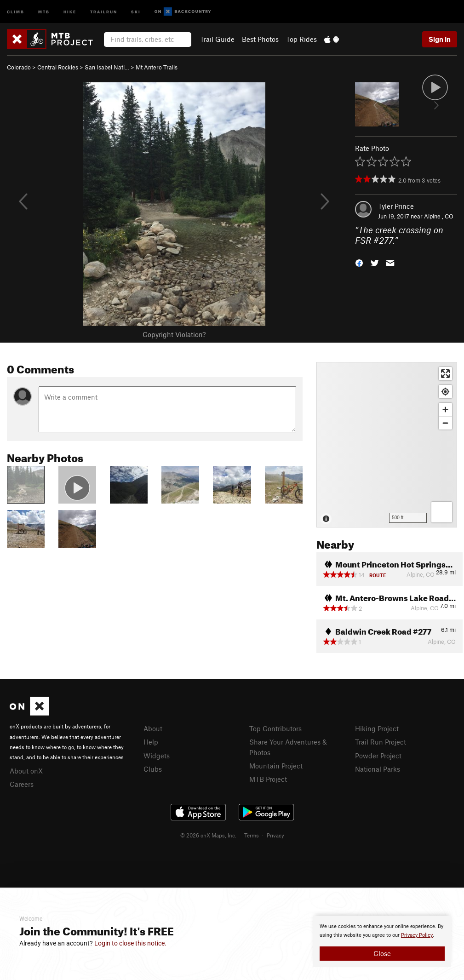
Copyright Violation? (174, 334)
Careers (22, 784)
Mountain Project (276, 766)
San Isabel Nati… (107, 67)
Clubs (153, 769)
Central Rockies (58, 67)
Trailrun (104, 11)
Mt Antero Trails (157, 67)
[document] (382, 941)
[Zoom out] (445, 423)
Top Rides (301, 39)
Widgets (157, 756)
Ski (136, 11)
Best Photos (260, 39)
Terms (252, 835)
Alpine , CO (439, 216)
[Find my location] (445, 392)
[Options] (442, 512)
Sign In (440, 39)
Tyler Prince (396, 206)
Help (151, 742)
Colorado (19, 67)
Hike (70, 11)
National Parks (378, 769)
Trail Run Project (381, 742)
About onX (26, 771)
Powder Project (378, 756)
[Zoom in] (445, 410)
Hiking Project (377, 728)
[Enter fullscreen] (445, 374)
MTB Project (268, 779)
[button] (359, 262)
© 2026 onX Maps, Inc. (208, 835)
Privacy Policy (417, 935)
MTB (44, 11)
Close (382, 953)
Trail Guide (217, 39)
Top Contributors (275, 728)
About (153, 728)
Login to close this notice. (130, 943)
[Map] (387, 445)
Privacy (275, 835)
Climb (16, 11)
